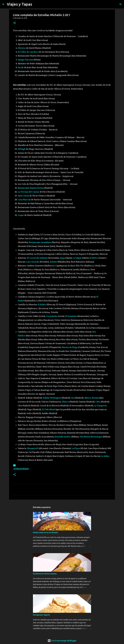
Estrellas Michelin (21, 469)
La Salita (105, 456)
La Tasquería (100, 406)
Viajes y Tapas (19, 4)
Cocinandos (52, 316)
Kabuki (46, 398)
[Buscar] (35, 4)
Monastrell (33, 448)
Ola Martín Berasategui (91, 437)
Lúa (73, 398)
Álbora (88, 398)
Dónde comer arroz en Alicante (45, 532)
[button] (14, 23)
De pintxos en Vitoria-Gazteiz (45, 574)
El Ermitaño (71, 316)
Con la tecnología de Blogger (62, 641)
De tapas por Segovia (41, 615)
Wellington (56, 398)
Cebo (98, 402)
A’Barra (65, 402)
